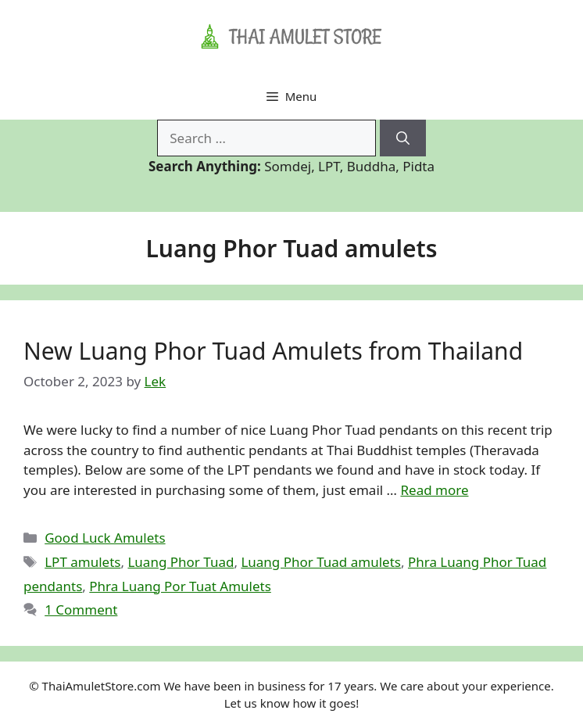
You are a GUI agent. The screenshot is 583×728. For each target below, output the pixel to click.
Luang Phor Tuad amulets (321, 562)
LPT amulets (82, 562)
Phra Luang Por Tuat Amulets (180, 586)
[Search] (403, 138)
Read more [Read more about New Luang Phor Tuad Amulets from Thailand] (434, 490)
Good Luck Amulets (105, 538)
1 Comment (81, 610)
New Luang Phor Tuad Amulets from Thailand (273, 351)
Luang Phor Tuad (181, 562)
